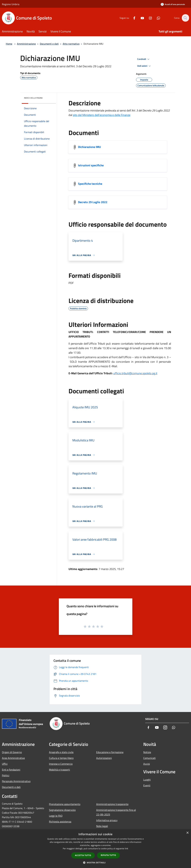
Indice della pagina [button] (33, 98)
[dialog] (95, 849)
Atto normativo (71, 44)
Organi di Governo (12, 752)
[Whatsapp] (157, 18)
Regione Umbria (11, 4)
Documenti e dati (49, 44)
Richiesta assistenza (60, 822)
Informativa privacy (107, 820)
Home (9, 44)
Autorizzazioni (104, 758)
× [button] (187, 833)
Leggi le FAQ (56, 816)
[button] (96, 863)
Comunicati (149, 758)
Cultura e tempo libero (61, 758)
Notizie (147, 752)
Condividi (144, 59)
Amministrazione (26, 44)
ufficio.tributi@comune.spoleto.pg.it (135, 373)
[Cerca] (185, 18)
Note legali (102, 826)
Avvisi (147, 764)
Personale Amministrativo (16, 781)
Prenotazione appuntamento (65, 804)
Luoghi (147, 780)
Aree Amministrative (13, 758)
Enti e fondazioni (11, 770)
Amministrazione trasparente (112, 804)
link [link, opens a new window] (126, 849)
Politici (6, 775)
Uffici (5, 764)
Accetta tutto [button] (83, 855)
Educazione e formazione (110, 752)
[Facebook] (132, 18)
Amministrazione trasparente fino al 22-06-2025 (116, 812)
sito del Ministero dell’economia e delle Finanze (102, 115)
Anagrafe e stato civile (61, 752)
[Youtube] (140, 18)
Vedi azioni (144, 66)
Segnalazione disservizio (62, 810)
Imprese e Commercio (61, 764)
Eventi (147, 785)
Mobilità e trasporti (59, 770)
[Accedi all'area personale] (173, 4)
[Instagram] (148, 18)
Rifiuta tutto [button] (108, 855)
